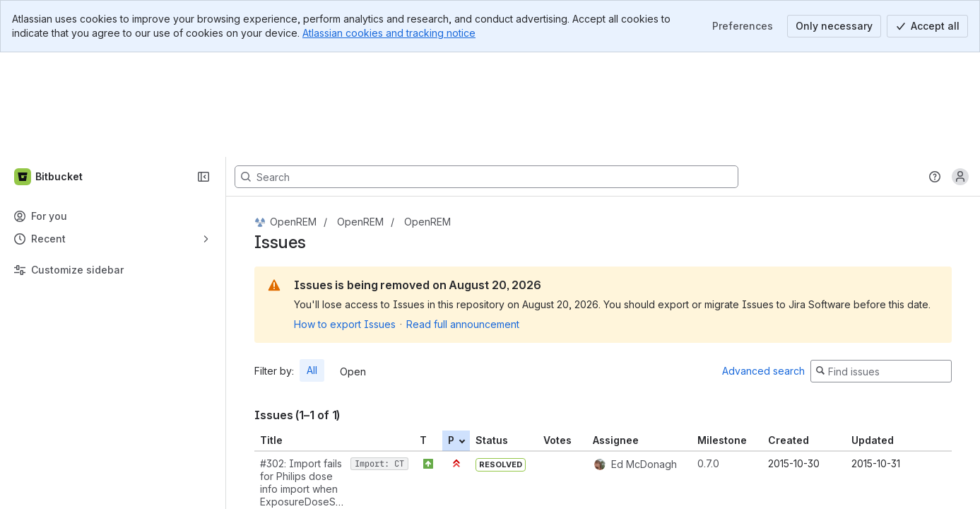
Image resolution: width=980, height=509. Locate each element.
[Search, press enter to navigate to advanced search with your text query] (486, 72)
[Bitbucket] (49, 72)
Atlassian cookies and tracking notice (389, 33)
